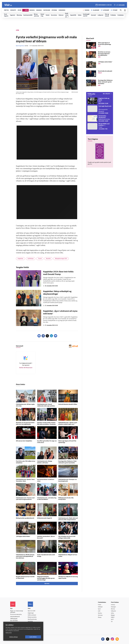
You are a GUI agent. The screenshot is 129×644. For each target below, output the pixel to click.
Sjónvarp (100, 615)
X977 (112, 620)
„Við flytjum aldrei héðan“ (23, 537)
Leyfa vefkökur (33, 637)
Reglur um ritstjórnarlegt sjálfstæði (17, 612)
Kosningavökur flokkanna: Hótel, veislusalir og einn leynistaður (105, 82)
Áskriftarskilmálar (32, 619)
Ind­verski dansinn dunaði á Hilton (68, 404)
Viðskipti (100, 607)
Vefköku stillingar (14, 637)
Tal (112, 622)
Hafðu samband (32, 615)
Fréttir (100, 605)
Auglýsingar (31, 613)
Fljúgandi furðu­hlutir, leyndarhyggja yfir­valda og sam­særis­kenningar (46, 578)
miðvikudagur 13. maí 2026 (105, 5)
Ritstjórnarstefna (32, 617)
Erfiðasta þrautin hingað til (44, 518)
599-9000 (15, 621)
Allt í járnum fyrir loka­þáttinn (24, 441)
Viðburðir (113, 611)
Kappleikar (20, 259)
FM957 (113, 617)
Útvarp (100, 617)
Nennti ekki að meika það (105, 71)
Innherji (113, 605)
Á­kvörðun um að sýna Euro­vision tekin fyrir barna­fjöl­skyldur (104, 54)
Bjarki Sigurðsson (20, 46)
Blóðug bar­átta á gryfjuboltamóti (25, 518)
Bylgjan (113, 615)
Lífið (99, 611)
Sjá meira (47, 584)
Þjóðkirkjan (31, 259)
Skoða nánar (9, 633)
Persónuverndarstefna (16, 615)
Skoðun (100, 613)
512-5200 (33, 611)
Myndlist (48, 259)
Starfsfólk (30, 621)
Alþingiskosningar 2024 (61, 259)
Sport (99, 609)
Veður (113, 613)
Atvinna (113, 609)
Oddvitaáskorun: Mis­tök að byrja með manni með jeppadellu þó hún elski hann (25, 556)
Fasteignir (113, 607)
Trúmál (40, 259)
